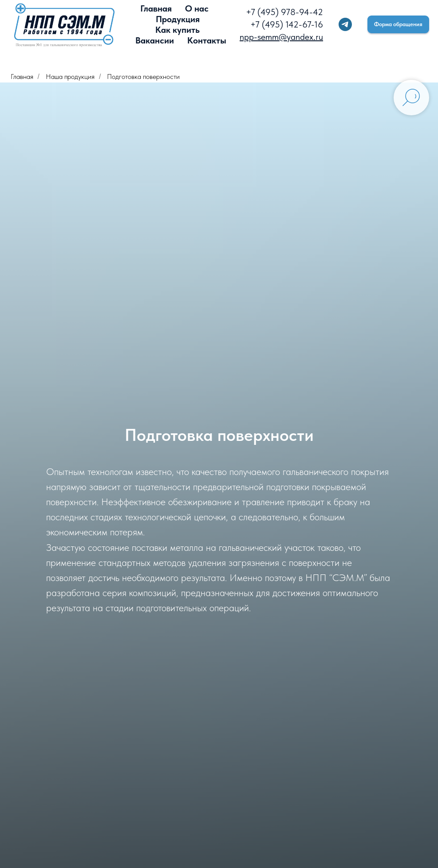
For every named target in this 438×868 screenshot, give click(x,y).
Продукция (178, 19)
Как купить (178, 30)
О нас (197, 8)
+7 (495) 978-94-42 (284, 12)
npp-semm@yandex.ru (281, 37)
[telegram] (345, 24)
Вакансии (155, 40)
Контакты (207, 40)
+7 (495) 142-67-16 (287, 24)
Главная (156, 8)
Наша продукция (70, 77)
